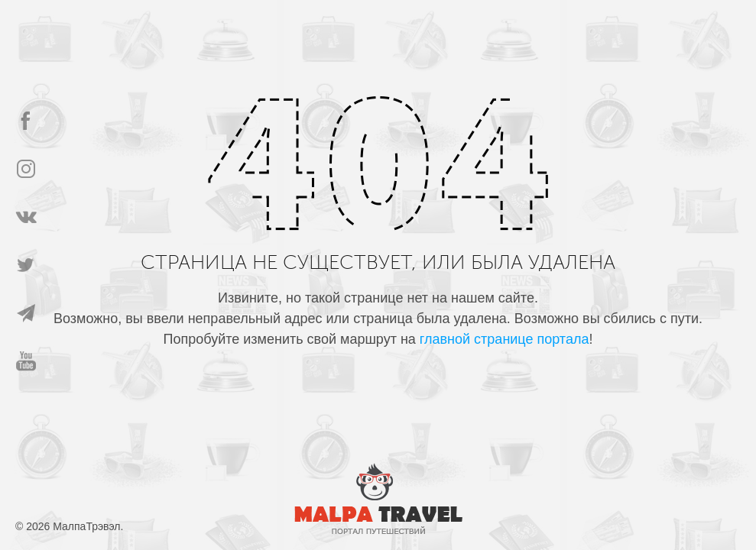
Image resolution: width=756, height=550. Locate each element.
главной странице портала (505, 339)
